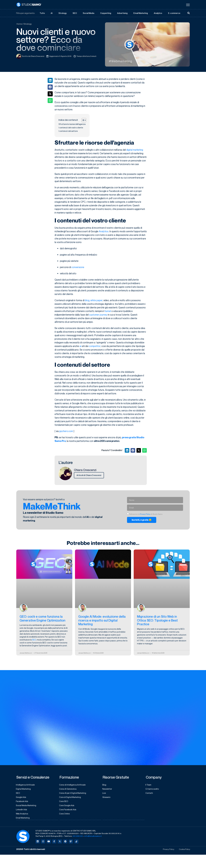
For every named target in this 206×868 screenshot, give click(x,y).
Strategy (62, 13)
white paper (96, 300)
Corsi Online (65, 815)
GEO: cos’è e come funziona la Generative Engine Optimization (42, 619)
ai (80, 346)
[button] (50, 81)
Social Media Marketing (27, 806)
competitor (95, 346)
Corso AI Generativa (69, 789)
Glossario (107, 798)
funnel (108, 311)
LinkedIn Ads (22, 811)
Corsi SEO (64, 802)
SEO (75, 13)
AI (51, 13)
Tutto (42, 13)
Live (104, 794)
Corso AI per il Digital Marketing (73, 794)
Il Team (149, 785)
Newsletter (108, 789)
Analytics (158, 13)
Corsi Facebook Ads (69, 811)
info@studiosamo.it (93, 837)
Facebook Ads (23, 802)
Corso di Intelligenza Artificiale (73, 785)
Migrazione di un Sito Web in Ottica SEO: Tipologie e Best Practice (157, 621)
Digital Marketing (24, 789)
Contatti (150, 794)
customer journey (98, 315)
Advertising (122, 13)
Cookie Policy (184, 851)
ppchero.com (66, 431)
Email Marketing (141, 13)
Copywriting (106, 13)
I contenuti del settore (68, 131)
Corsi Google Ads (67, 806)
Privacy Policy (145, 514)
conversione (78, 267)
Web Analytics (23, 815)
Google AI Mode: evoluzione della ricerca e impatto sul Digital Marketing (102, 621)
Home (19, 24)
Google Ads (22, 798)
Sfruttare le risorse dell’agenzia (72, 124)
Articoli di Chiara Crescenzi (89, 475)
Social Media (89, 13)
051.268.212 (78, 837)
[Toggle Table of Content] (83, 120)
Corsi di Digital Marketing (71, 798)
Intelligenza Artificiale (26, 785)
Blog (105, 785)
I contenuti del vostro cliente (71, 128)
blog (87, 300)
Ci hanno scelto (153, 789)
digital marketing (135, 150)
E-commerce (174, 13)
